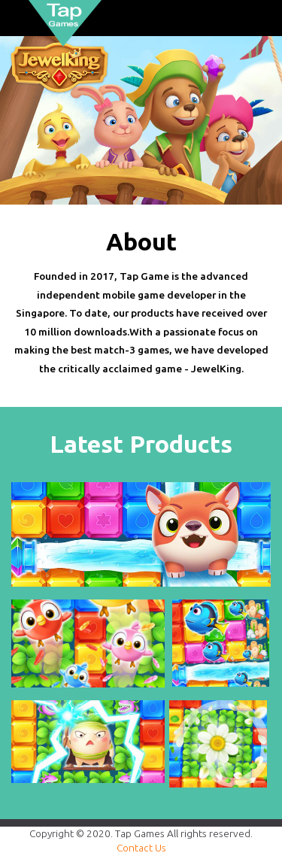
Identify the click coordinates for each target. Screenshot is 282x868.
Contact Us (141, 848)
